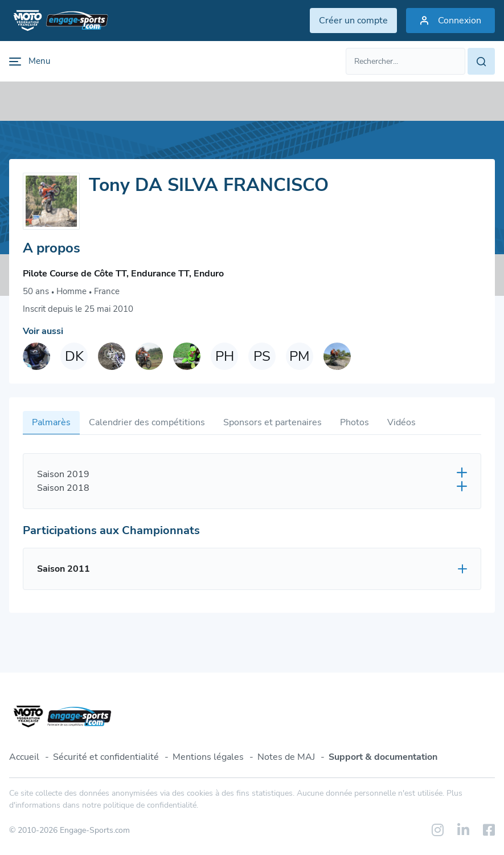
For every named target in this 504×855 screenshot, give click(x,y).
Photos (355, 422)
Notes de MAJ (286, 757)
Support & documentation (383, 757)
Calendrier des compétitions (147, 422)
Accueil (24, 757)
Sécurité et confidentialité (106, 757)
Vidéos (401, 422)
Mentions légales (208, 757)
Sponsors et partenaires (273, 422)
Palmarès (51, 422)
